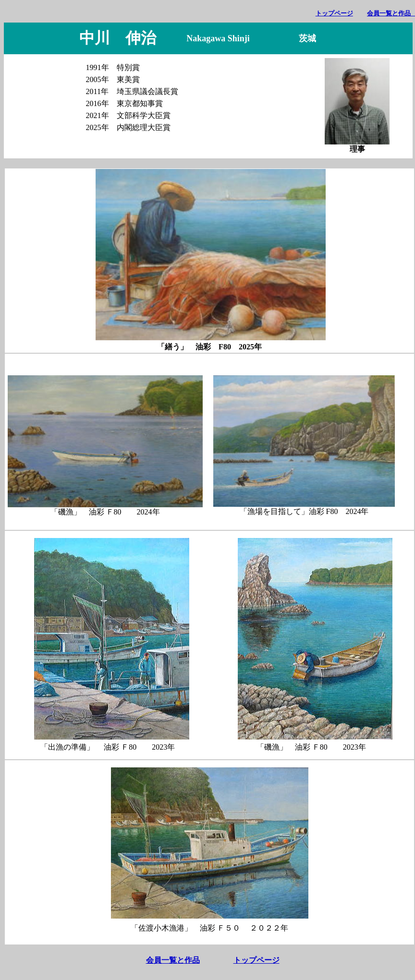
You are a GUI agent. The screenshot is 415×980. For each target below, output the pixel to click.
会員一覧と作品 (173, 960)
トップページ (334, 13)
